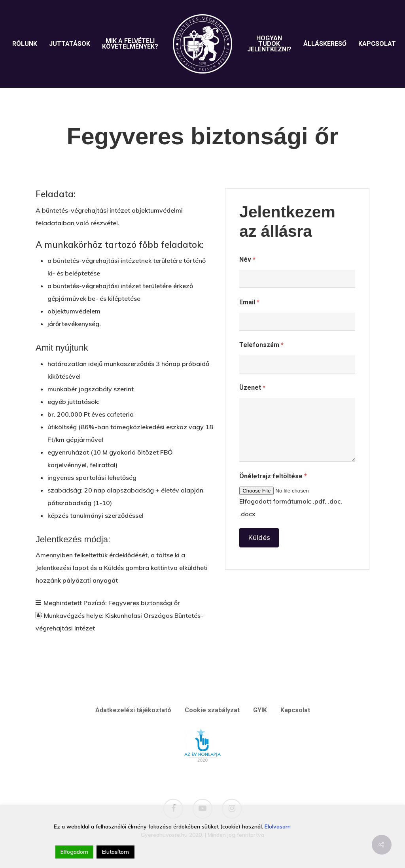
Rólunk (25, 44)
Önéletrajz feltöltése (273, 476)
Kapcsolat (377, 44)
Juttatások (70, 44)
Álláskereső (325, 44)
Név (247, 259)
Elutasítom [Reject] (115, 852)
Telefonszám (261, 345)
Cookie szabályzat (212, 710)
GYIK (260, 710)
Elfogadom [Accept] (74, 852)
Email (249, 302)
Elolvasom (278, 826)
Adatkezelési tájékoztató (133, 710)
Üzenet (252, 388)
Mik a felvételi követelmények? (130, 44)
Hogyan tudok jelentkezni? (269, 44)
